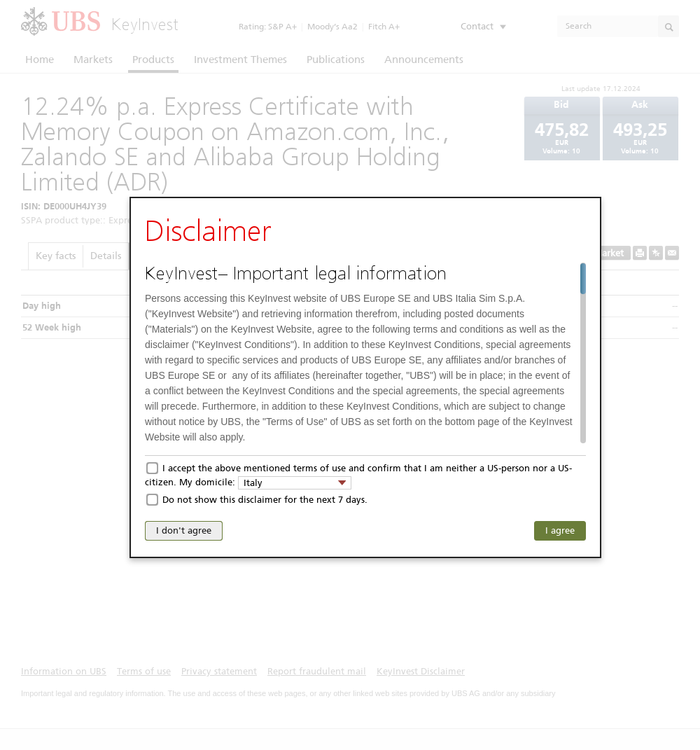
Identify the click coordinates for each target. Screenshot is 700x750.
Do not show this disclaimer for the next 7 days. (265, 500)
